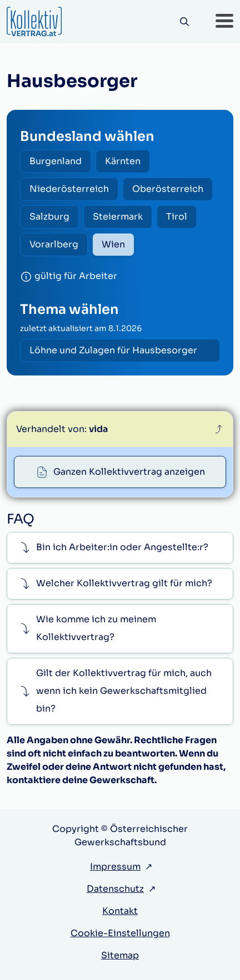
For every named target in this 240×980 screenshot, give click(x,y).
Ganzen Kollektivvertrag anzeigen (129, 472)
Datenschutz (115, 889)
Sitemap (120, 955)
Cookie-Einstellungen (120, 933)
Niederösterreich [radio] (69, 189)
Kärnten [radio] (123, 161)
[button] (224, 22)
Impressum (115, 867)
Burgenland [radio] (56, 161)
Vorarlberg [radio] (54, 244)
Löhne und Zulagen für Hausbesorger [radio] (113, 350)
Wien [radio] (113, 244)
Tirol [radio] (177, 217)
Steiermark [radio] (118, 217)
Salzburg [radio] (49, 217)
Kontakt (120, 911)
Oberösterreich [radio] (168, 189)
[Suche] (184, 22)
